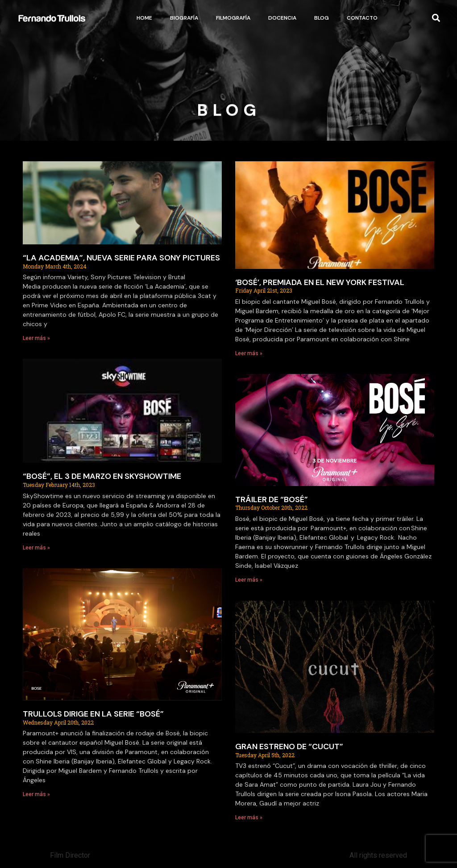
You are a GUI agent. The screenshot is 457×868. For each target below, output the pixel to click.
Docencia (282, 18)
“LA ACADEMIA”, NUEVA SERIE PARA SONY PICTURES (121, 258)
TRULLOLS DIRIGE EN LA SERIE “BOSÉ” (93, 714)
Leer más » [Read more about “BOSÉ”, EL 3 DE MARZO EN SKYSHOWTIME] (36, 548)
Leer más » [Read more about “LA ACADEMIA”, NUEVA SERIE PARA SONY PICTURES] (36, 338)
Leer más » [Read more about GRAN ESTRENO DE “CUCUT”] (249, 818)
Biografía (184, 18)
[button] (436, 18)
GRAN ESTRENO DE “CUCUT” (289, 746)
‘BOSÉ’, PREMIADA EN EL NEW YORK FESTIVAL (320, 282)
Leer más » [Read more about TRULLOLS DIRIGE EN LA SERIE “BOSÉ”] (36, 794)
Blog (322, 18)
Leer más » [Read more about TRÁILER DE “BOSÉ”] (249, 580)
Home (144, 18)
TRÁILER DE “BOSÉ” (272, 499)
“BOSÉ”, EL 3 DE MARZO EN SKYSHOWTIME (102, 476)
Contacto (362, 18)
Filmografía (233, 18)
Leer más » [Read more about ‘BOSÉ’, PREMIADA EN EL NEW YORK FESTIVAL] (249, 353)
